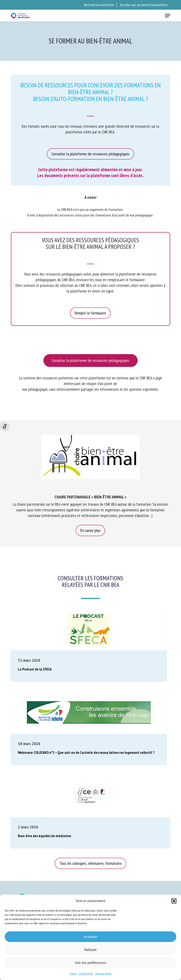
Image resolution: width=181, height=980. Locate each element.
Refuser (91, 950)
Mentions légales (103, 974)
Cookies (73, 974)
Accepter (90, 937)
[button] (174, 901)
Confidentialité (86, 974)
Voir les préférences (91, 963)
